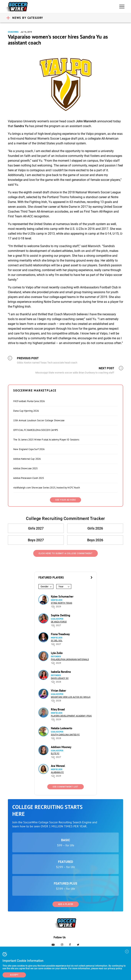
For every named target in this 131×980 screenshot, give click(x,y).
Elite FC (55, 754)
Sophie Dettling (61, 615)
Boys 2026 (95, 540)
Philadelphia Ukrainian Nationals (70, 659)
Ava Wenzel (58, 766)
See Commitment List (65, 787)
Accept (14, 975)
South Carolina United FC (65, 735)
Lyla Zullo (57, 653)
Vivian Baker (58, 691)
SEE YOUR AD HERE (65, 500)
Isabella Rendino (61, 672)
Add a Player (66, 904)
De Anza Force (59, 622)
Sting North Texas (62, 603)
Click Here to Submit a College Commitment (66, 553)
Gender (44, 586)
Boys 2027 (36, 540)
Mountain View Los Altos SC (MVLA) (71, 697)
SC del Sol (57, 641)
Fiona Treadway (60, 634)
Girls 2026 (95, 528)
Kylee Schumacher (62, 596)
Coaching (13, 32)
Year (61, 586)
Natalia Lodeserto (62, 728)
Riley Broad (58, 709)
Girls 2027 (36, 528)
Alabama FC (57, 772)
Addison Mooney (61, 747)
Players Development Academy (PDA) (71, 716)
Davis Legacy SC (60, 678)
